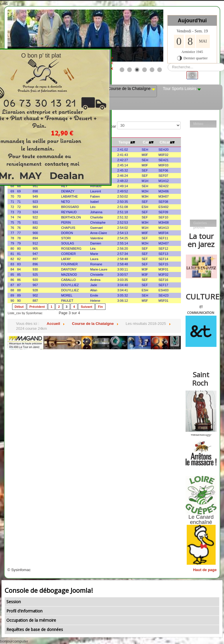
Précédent (37, 307)
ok (192, 75)
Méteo (198, 124)
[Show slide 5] (152, 70)
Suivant (86, 307)
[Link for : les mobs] (85, 36)
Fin (100, 307)
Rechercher (168, 63)
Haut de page (205, 570)
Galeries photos (200, 224)
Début (19, 307)
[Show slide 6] (160, 70)
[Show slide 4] (145, 70)
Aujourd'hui (192, 21)
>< (141, 60)
